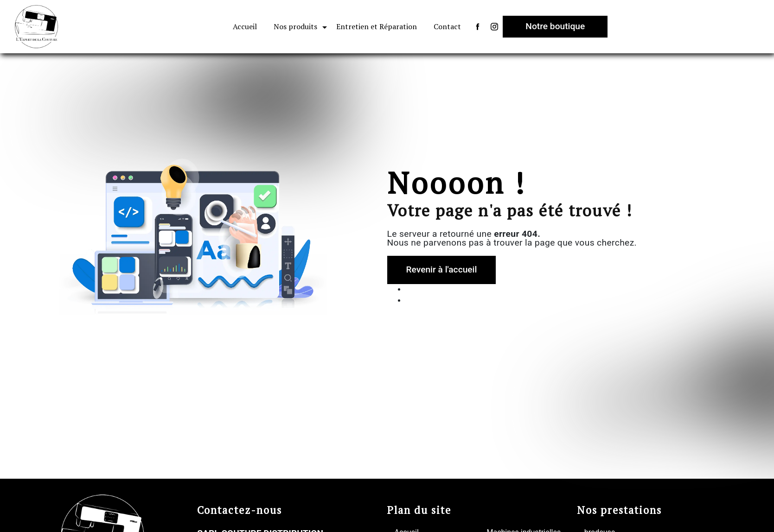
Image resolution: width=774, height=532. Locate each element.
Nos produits (295, 26)
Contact (447, 26)
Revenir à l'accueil (442, 269)
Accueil (245, 26)
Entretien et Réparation (377, 26)
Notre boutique (555, 26)
